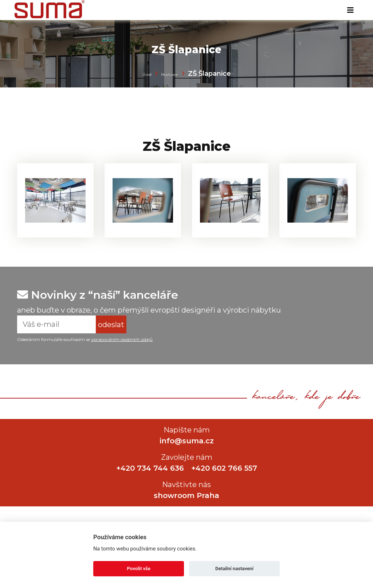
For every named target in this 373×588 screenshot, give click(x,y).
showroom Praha (186, 495)
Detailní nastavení (234, 569)
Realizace (170, 75)
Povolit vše (139, 569)
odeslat (111, 325)
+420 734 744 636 (150, 468)
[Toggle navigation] (350, 10)
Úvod (147, 75)
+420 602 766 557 (224, 468)
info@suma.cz (187, 441)
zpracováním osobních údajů (122, 339)
